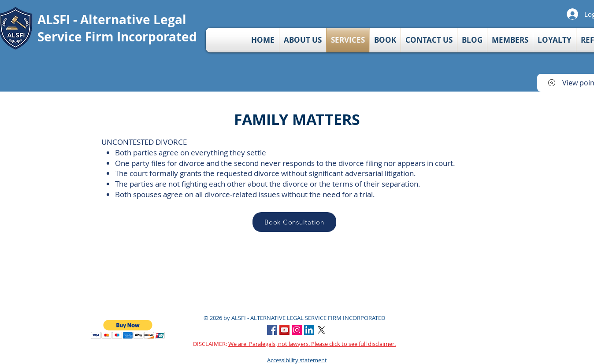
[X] (321, 330)
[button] (128, 329)
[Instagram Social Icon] (297, 330)
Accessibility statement (297, 360)
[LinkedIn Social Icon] (309, 330)
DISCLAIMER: (294, 344)
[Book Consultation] (294, 222)
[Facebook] (272, 330)
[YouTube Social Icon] (284, 330)
